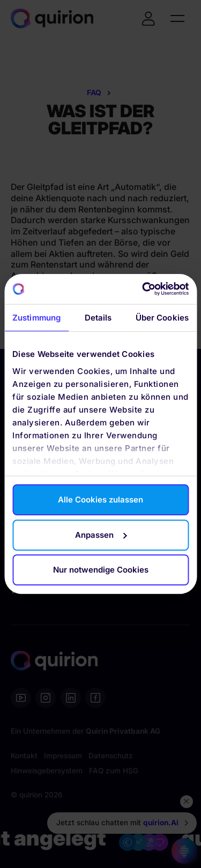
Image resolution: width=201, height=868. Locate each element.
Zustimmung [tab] (36, 318)
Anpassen (101, 535)
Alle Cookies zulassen (100, 500)
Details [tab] (98, 318)
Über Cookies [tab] (162, 318)
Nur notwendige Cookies (101, 570)
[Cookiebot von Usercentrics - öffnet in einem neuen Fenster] (143, 289)
